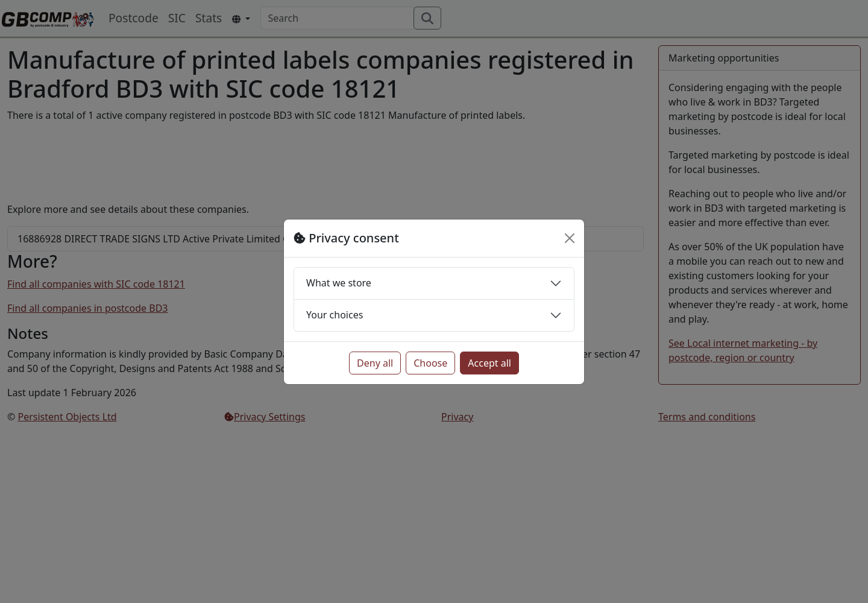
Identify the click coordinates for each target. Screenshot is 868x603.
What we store (339, 283)
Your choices (335, 315)
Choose (430, 363)
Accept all (489, 363)
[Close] (570, 238)
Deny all (375, 363)
